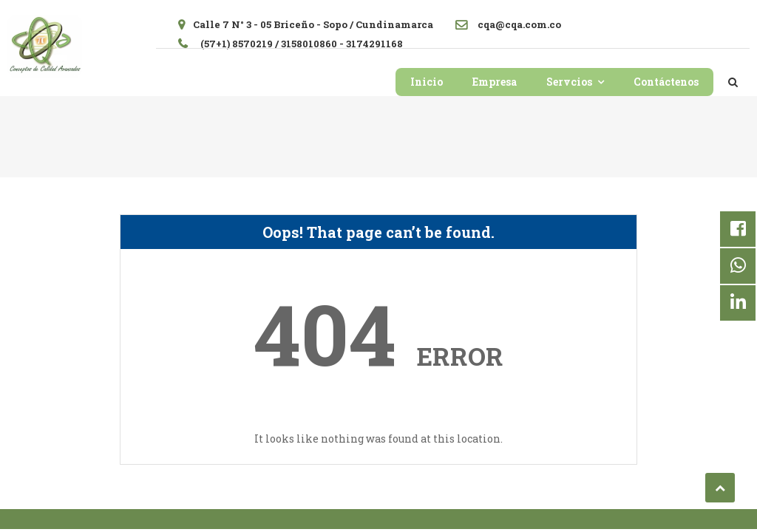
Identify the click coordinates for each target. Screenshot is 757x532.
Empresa (495, 82)
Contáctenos (666, 82)
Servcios (569, 82)
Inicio (427, 82)
